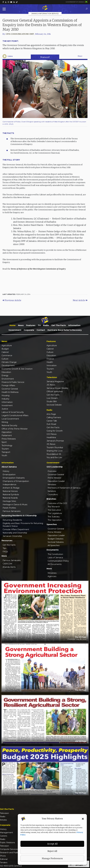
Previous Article (12, 300)
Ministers (52, 485)
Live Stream (52, 398)
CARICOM (7, 564)
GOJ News (52, 434)
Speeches (52, 524)
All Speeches (54, 545)
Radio (46, 325)
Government (15, 330)
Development (8, 365)
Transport (6, 452)
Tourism (5, 449)
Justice (5, 409)
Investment (7, 405)
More (4, 556)
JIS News (51, 385)
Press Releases (9, 439)
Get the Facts (59, 325)
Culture (5, 359)
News (21, 325)
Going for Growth (55, 431)
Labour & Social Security (13, 412)
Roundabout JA (54, 454)
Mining (5, 422)
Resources (7, 541)
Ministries (52, 573)
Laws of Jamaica (55, 558)
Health (50, 362)
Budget (5, 349)
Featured (45, 57)
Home (13, 325)
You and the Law (54, 457)
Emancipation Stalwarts (14, 478)
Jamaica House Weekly (57, 388)
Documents (53, 550)
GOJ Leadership (55, 467)
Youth (4, 455)
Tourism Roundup (55, 447)
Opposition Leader (56, 481)
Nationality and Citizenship (15, 533)
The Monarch (54, 507)
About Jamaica (9, 467)
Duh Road (51, 424)
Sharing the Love (55, 451)
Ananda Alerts (9, 567)
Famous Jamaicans (12, 511)
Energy (5, 375)
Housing (6, 395)
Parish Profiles (9, 508)
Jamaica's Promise (55, 441)
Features (31, 325)
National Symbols (11, 495)
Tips (4, 548)
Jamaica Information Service (45, 14)
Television (4, 813)
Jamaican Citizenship (12, 536)
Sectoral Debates (56, 542)
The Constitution (55, 554)
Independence (9, 485)
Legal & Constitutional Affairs (15, 415)
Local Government (10, 419)
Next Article (80, 300)
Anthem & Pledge (11, 488)
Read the (34, 269)
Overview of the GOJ (57, 503)
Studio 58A (52, 401)
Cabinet (5, 352)
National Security (9, 425)
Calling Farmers (54, 417)
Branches (51, 499)
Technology (7, 445)
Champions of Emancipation (16, 481)
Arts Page (51, 414)
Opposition (7, 432)
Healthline (51, 437)
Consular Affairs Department (16, 529)
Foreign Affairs (8, 385)
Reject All (52, 851)
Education (6, 372)
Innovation (52, 365)
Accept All (52, 844)
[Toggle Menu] (5, 9)
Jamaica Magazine (55, 381)
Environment (8, 379)
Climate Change (9, 362)
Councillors (53, 495)
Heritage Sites (9, 501)
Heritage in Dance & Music (15, 505)
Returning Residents (12, 520)
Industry (5, 399)
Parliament (7, 435)
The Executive (54, 510)
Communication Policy (58, 561)
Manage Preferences (52, 858)
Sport (4, 442)
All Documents (55, 564)
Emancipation (9, 475)
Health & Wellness (10, 392)
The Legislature (55, 513)
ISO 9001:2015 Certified (11, 866)
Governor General (10, 389)
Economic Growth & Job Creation (17, 369)
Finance (50, 359)
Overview (52, 471)
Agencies (52, 576)
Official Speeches (55, 391)
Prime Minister (54, 478)
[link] (3, 2)
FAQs (5, 552)
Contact (41, 330)
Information (74, 325)
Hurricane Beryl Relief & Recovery (65, 330)
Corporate (29, 330)
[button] (83, 819)
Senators (52, 491)
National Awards (10, 498)
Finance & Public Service (13, 382)
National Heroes (10, 491)
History (6, 471)
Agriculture (7, 345)
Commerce (7, 355)
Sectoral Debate (54, 405)
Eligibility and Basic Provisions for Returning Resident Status (23, 525)
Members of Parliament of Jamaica (64, 488)
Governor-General (56, 475)
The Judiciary (54, 517)
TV (39, 325)
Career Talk (52, 421)
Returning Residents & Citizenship (19, 516)
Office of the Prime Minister (15, 429)
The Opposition (55, 520)
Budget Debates (55, 539)
